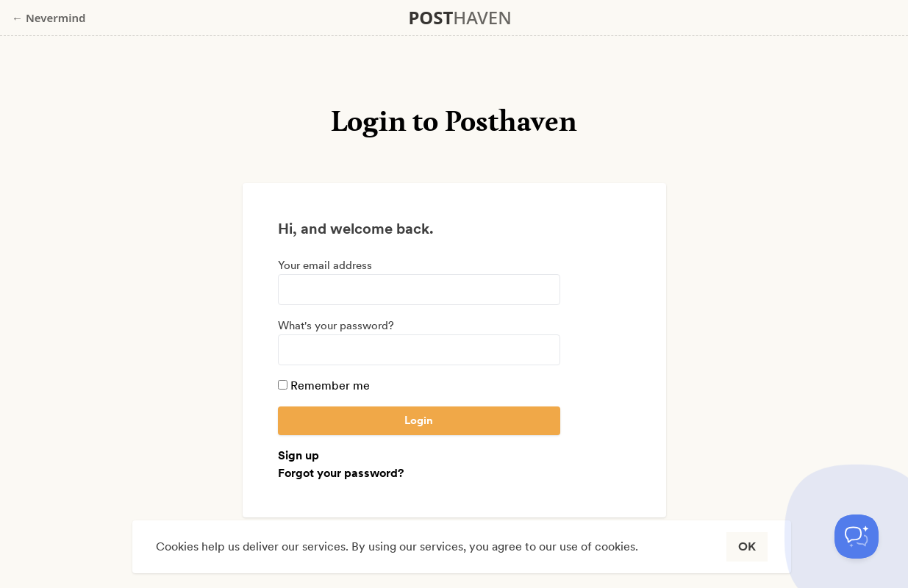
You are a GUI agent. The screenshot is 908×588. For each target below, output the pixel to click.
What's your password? (336, 326)
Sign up (299, 455)
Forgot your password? (341, 473)
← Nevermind (49, 18)
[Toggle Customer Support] (857, 537)
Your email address (325, 265)
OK (747, 546)
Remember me (324, 386)
